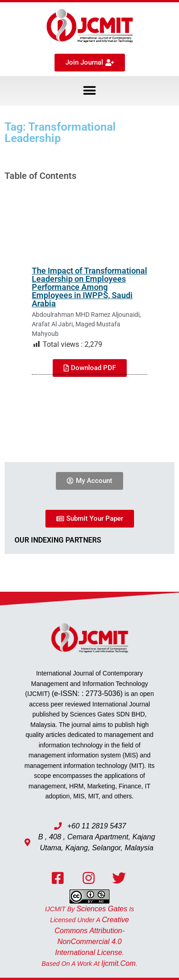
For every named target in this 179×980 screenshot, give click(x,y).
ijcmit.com (119, 963)
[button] (90, 91)
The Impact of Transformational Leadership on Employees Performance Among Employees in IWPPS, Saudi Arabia (89, 287)
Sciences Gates (102, 909)
